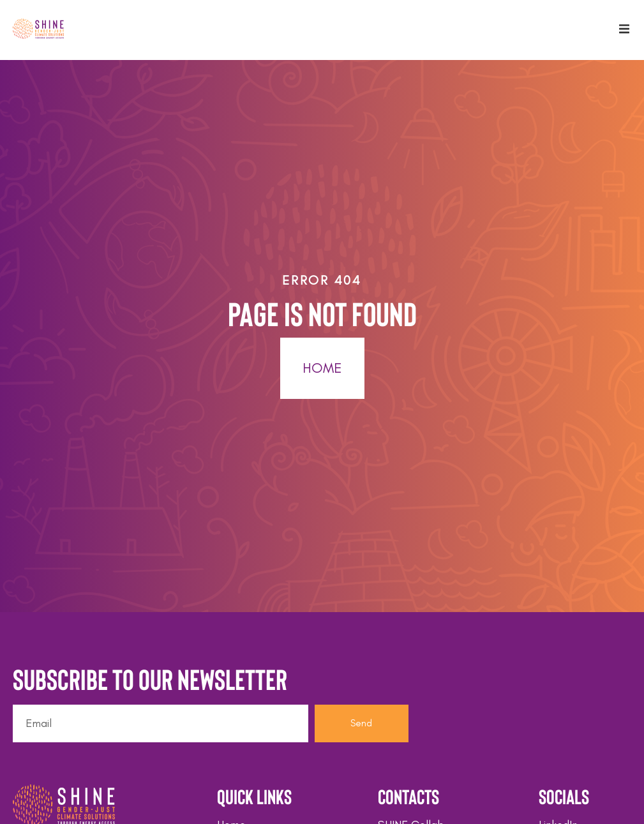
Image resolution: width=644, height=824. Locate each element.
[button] (624, 29)
